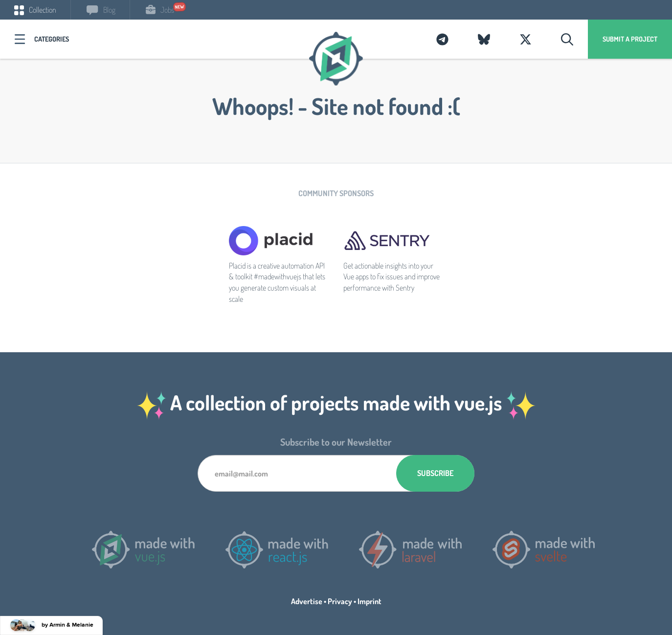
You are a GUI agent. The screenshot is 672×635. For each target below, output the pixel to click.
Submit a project (630, 39)
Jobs (160, 10)
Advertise (307, 601)
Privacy (340, 601)
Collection (35, 10)
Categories (52, 39)
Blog (101, 10)
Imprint (370, 601)
